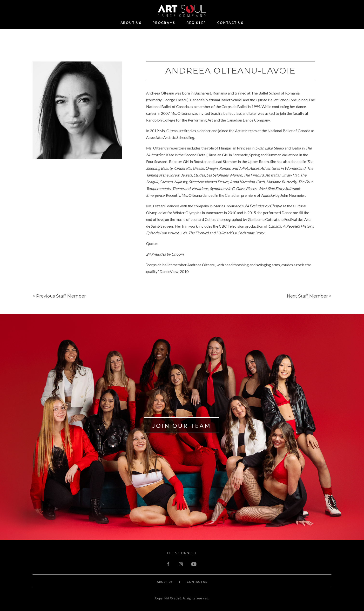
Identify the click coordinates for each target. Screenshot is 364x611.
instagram (181, 564)
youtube (194, 564)
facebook (169, 564)
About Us (131, 23)
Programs (164, 23)
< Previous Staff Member (59, 296)
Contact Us (230, 23)
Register (196, 23)
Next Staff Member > (309, 296)
